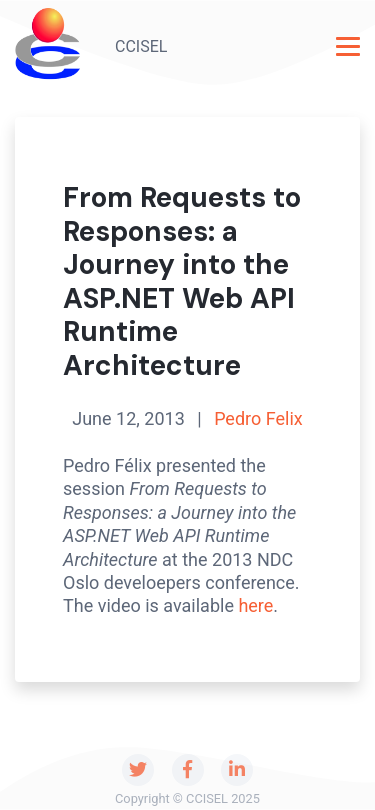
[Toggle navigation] (348, 46)
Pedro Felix (258, 418)
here (255, 605)
